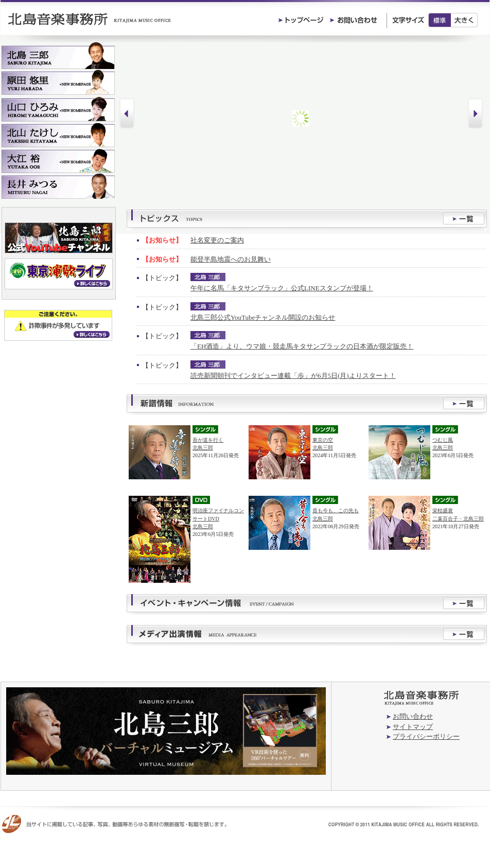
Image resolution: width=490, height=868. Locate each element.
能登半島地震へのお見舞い (231, 259)
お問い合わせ (413, 716)
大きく (465, 20)
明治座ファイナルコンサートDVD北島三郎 (218, 518)
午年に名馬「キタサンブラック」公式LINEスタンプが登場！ (282, 288)
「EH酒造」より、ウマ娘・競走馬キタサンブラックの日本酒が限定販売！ (302, 346)
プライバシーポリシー (426, 736)
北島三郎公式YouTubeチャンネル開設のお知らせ (263, 317)
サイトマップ (413, 727)
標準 (440, 20)
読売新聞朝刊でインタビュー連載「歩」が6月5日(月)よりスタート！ (293, 376)
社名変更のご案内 (217, 240)
